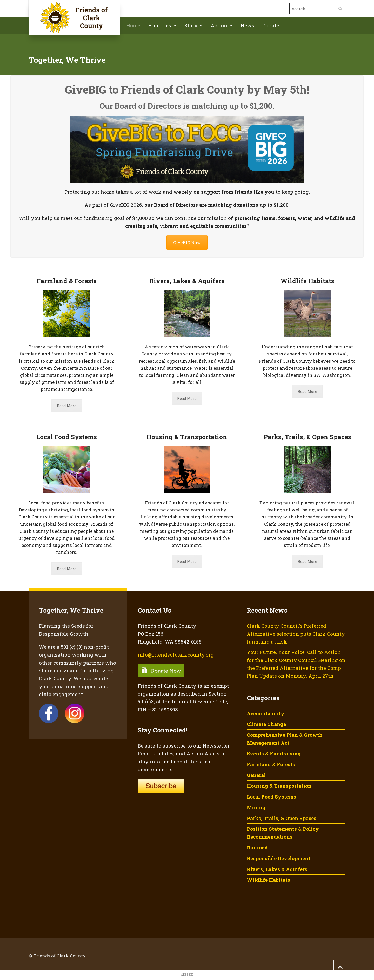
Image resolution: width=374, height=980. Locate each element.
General (256, 775)
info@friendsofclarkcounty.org (176, 655)
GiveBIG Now (187, 242)
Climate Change (266, 724)
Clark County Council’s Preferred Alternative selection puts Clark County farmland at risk (296, 634)
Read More (67, 406)
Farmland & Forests (271, 764)
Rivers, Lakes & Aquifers (277, 869)
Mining (256, 807)
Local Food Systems (271, 797)
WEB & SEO (187, 975)
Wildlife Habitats (268, 880)
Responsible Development (279, 858)
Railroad (257, 848)
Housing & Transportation (279, 786)
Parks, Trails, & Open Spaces (282, 818)
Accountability (266, 713)
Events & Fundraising (274, 753)
